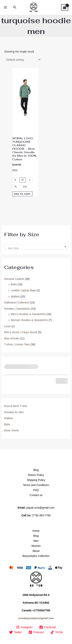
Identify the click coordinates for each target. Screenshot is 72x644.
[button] (15, 7)
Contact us (36, 495)
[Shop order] (23, 60)
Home (36, 531)
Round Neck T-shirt (16, 406)
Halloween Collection (17, 302)
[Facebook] (48, 627)
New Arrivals (12, 338)
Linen (7, 326)
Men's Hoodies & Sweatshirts (28, 314)
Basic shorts (12, 430)
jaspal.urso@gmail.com (41, 508)
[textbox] (34, 248)
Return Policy (36, 475)
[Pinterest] (36, 632)
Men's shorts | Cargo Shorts (21, 332)
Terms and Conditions (36, 485)
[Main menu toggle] (5, 8)
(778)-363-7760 (41, 515)
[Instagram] (24, 627)
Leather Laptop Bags (23, 290)
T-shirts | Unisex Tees (17, 344)
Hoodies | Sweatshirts (17, 309)
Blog (36, 470)
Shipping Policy (36, 480)
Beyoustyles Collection (36, 556)
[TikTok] (57, 632)
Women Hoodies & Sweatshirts (29, 320)
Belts (14, 284)
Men (36, 541)
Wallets (15, 297)
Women (36, 546)
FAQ (36, 490)
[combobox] (36, 247)
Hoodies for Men (14, 412)
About (36, 551)
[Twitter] (16, 632)
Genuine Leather (14, 279)
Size (15, 170)
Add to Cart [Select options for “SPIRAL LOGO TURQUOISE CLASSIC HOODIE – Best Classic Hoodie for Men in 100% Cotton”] (22, 194)
